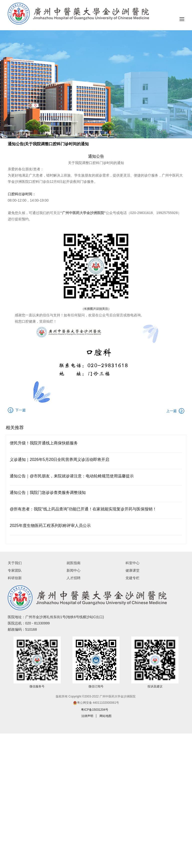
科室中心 (132, 563)
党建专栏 (132, 578)
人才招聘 (73, 578)
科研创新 (15, 578)
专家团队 (15, 570)
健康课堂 (132, 570)
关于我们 (15, 563)
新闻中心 (73, 570)
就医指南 (73, 563)
